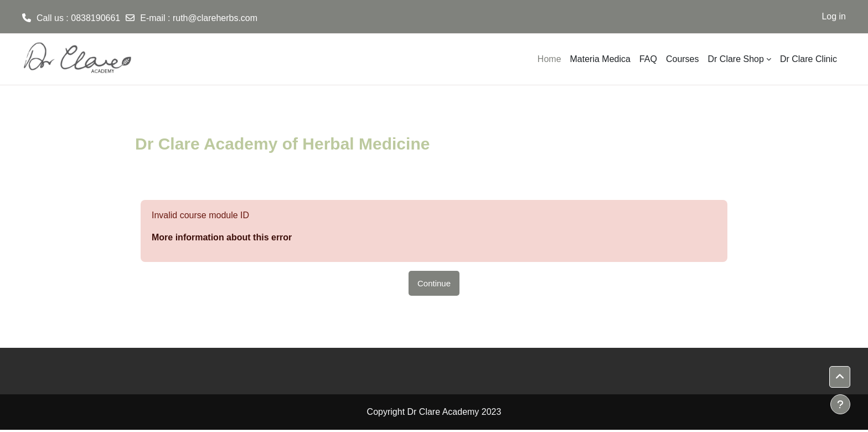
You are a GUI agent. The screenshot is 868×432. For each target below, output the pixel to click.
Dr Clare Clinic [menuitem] (808, 59)
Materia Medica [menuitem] (600, 59)
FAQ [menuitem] (648, 59)
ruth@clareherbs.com (215, 18)
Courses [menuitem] (683, 59)
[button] (840, 377)
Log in (834, 16)
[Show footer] (840, 404)
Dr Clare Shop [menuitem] (736, 59)
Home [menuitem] (549, 59)
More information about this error (222, 237)
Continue (434, 283)
